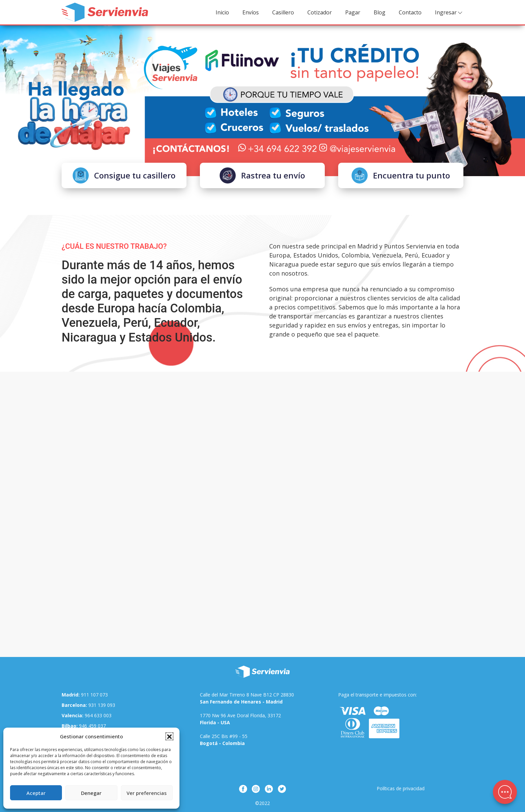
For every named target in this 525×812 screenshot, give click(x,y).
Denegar (91, 793)
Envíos (251, 12)
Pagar (353, 12)
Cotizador (320, 12)
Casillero (283, 12)
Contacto (410, 12)
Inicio (222, 12)
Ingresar (449, 13)
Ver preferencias (147, 793)
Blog (380, 12)
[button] (169, 736)
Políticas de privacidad (401, 788)
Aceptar (36, 793)
